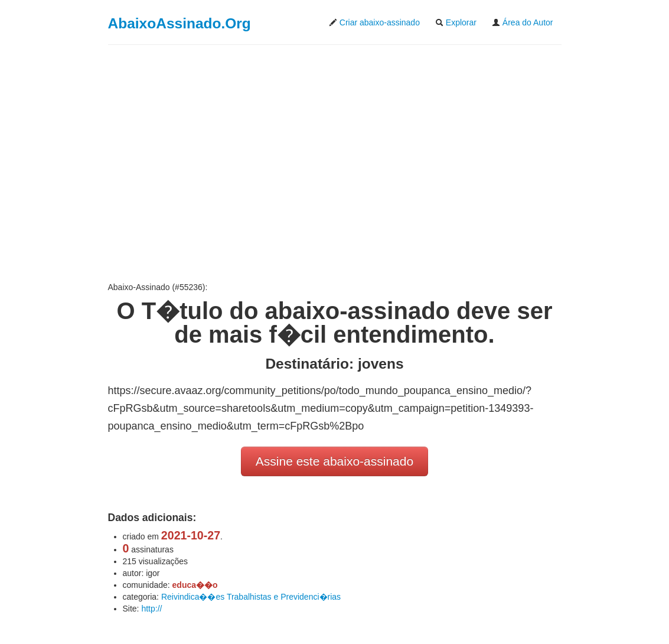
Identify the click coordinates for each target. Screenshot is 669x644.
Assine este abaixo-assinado (334, 461)
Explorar (456, 22)
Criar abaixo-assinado (374, 22)
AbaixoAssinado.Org (180, 23)
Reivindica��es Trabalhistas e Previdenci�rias (251, 597)
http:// (151, 609)
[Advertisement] (335, 163)
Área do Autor (523, 22)
